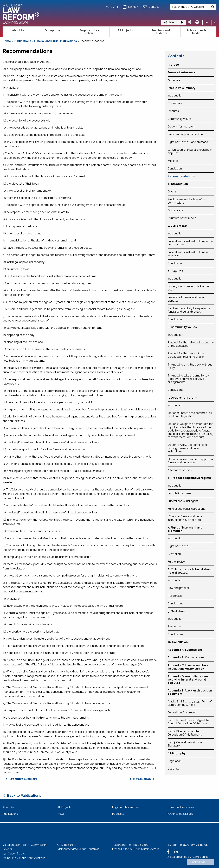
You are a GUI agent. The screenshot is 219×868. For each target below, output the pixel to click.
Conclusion (175, 169)
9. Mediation (176, 611)
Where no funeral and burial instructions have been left (185, 518)
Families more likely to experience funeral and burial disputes (189, 310)
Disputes (173, 111)
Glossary (174, 80)
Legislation (175, 761)
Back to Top (198, 862)
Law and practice (179, 588)
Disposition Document (182, 712)
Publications (22, 41)
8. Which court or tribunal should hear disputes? (191, 571)
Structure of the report (182, 218)
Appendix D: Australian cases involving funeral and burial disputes (188, 680)
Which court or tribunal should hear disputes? (190, 151)
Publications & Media (196, 32)
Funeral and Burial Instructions (55, 41)
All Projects (125, 30)
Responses (175, 596)
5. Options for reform (183, 398)
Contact (151, 7)
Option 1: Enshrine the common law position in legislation (190, 415)
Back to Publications (24, 796)
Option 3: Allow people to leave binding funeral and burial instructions (188, 448)
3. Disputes (175, 271)
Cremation (174, 554)
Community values (180, 119)
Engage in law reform (125, 807)
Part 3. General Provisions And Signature (186, 744)
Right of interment (179, 546)
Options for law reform (182, 127)
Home (7, 41)
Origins (172, 192)
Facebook (112, 8)
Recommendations (181, 176)
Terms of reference (182, 72)
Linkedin (131, 7)
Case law (173, 769)
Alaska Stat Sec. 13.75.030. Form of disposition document (190, 703)
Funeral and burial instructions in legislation (188, 254)
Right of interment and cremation (189, 142)
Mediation (174, 161)
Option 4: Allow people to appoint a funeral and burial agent (190, 461)
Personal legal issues (180, 814)
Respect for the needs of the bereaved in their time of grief (186, 355)
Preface (173, 65)
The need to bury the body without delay (190, 366)
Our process (175, 210)
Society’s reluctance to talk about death (189, 288)
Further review (177, 562)
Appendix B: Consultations (186, 657)
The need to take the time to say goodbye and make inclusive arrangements (188, 379)
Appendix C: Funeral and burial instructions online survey (189, 667)
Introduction (175, 96)
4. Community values (182, 327)
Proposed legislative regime (185, 134)
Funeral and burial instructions (186, 509)
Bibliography (177, 753)
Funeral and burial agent (183, 501)
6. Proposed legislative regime (189, 478)
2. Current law (177, 226)
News (61, 814)
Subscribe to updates (180, 807)
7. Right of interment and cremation (185, 529)
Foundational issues (180, 493)
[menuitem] (21, 32)
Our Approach (54, 30)
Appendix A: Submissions (185, 650)
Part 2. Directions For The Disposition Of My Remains (185, 733)
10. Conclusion (178, 642)
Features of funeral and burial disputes (186, 299)
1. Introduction (178, 184)
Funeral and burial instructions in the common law (190, 243)
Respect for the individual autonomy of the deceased (191, 344)
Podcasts (118, 814)
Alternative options (180, 470)
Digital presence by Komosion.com (189, 857)
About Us (18, 30)
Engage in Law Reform (90, 32)
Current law (175, 103)
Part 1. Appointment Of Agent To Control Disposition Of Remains (188, 722)
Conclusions (175, 390)
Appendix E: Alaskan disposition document (190, 692)
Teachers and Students (161, 32)
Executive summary (182, 88)
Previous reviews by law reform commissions (187, 201)
